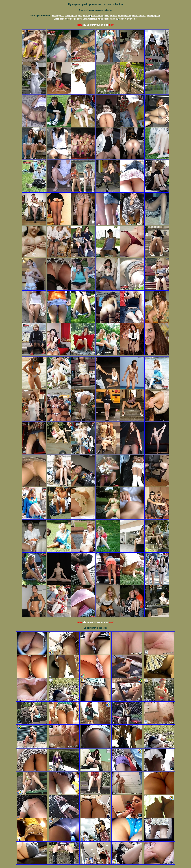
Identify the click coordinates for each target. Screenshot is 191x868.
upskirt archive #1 (92, 19)
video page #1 (124, 16)
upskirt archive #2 (110, 19)
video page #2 (139, 16)
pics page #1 (58, 16)
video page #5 (75, 19)
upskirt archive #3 (128, 19)
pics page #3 (84, 16)
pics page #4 (97, 16)
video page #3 (153, 16)
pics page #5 (111, 16)
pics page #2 (71, 16)
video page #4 (61, 19)
